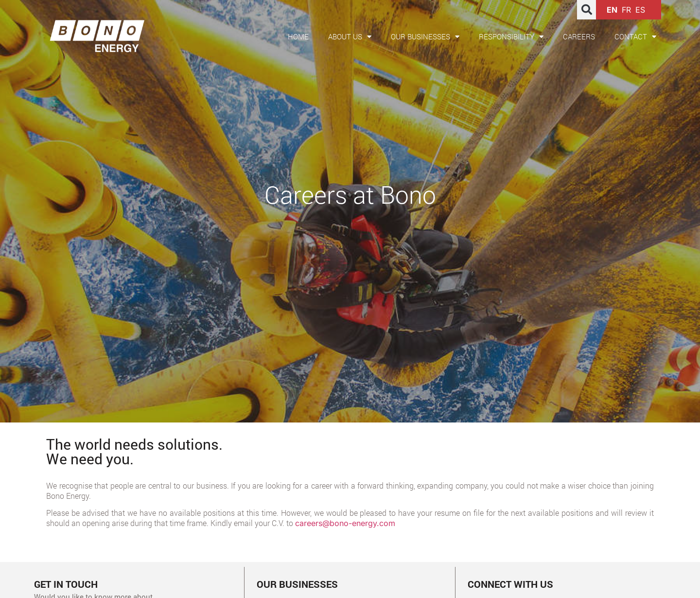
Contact (635, 37)
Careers (579, 36)
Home (298, 36)
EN (612, 10)
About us (350, 37)
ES (640, 10)
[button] (587, 10)
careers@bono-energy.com (345, 523)
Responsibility (511, 37)
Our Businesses (425, 37)
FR (626, 10)
